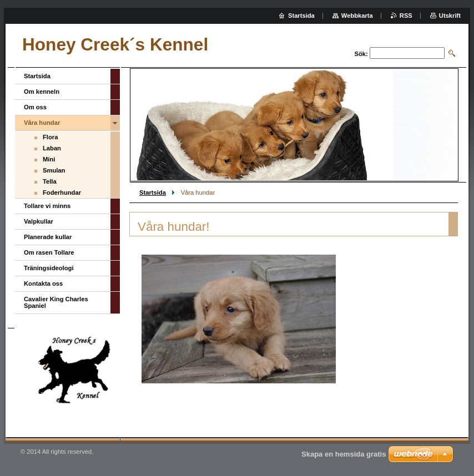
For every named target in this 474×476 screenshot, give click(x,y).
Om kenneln (42, 92)
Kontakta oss (43, 283)
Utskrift (450, 16)
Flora (50, 137)
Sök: (361, 54)
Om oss (35, 107)
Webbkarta (357, 16)
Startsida (153, 193)
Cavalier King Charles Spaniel (56, 302)
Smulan (54, 170)
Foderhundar (62, 193)
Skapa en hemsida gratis (344, 454)
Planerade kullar (48, 237)
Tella (50, 181)
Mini (49, 159)
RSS (406, 16)
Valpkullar (39, 221)
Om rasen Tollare (49, 252)
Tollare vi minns (47, 206)
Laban (52, 148)
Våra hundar (42, 123)
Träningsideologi (49, 268)
